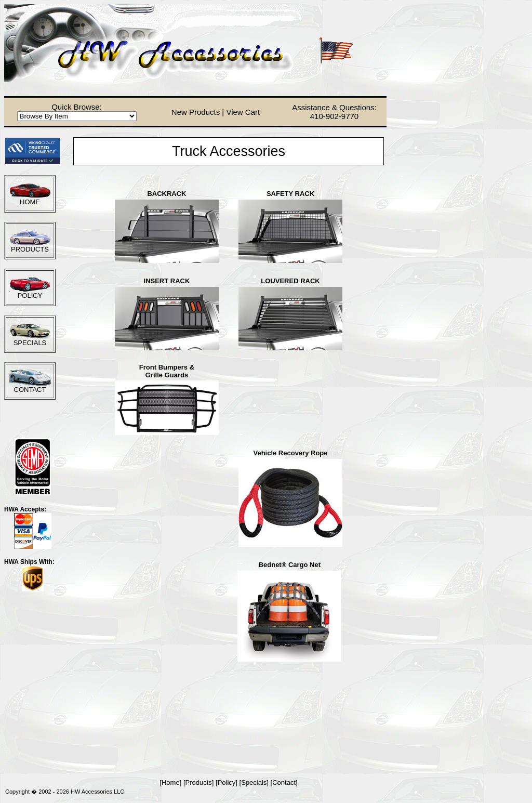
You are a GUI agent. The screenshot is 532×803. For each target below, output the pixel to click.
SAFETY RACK (290, 194)
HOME (30, 202)
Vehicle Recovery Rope (290, 453)
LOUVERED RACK (290, 281)
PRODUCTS (30, 249)
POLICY (30, 295)
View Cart (243, 112)
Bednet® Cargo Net (290, 565)
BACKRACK (167, 194)
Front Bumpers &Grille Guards (167, 371)
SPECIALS (30, 343)
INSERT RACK (167, 281)
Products (199, 782)
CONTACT (30, 390)
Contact (284, 782)
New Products (196, 112)
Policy (227, 782)
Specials (254, 782)
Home (171, 782)
